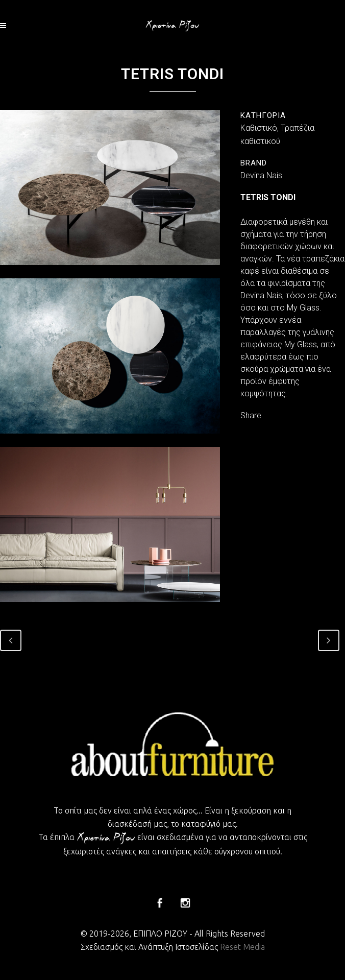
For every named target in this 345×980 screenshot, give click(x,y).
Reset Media (242, 947)
